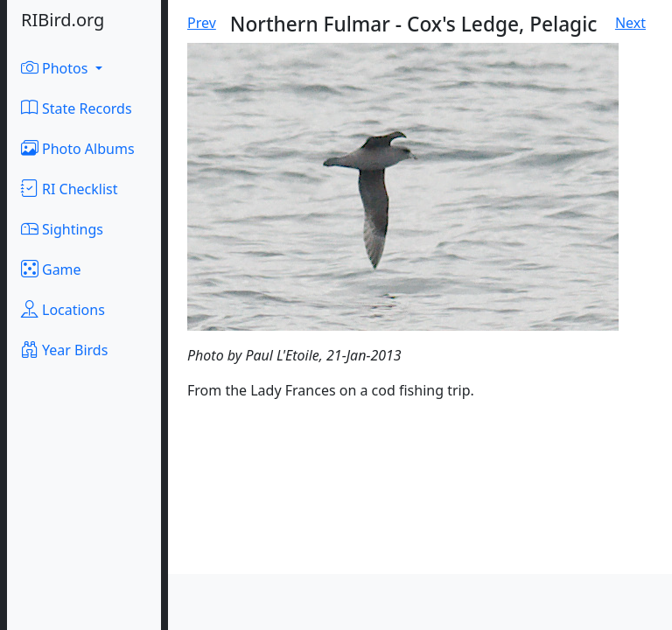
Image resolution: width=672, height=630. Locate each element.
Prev (202, 23)
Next (630, 23)
